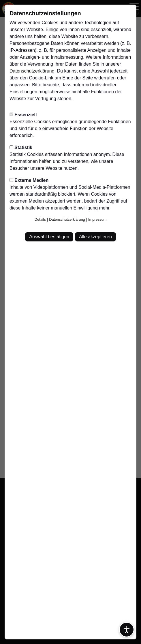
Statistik (21, 147)
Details (40, 219)
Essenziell (23, 115)
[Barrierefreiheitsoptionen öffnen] (127, 630)
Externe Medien (29, 180)
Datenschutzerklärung (32, 71)
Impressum (97, 219)
